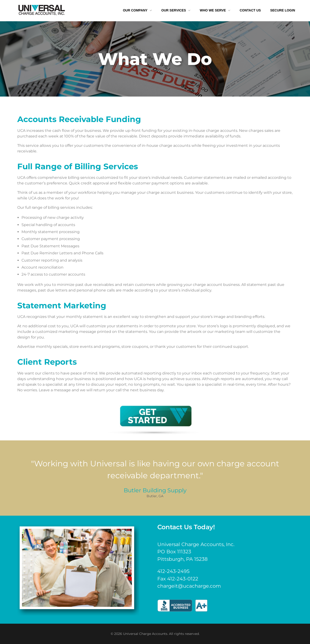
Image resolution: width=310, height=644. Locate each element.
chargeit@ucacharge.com (189, 586)
